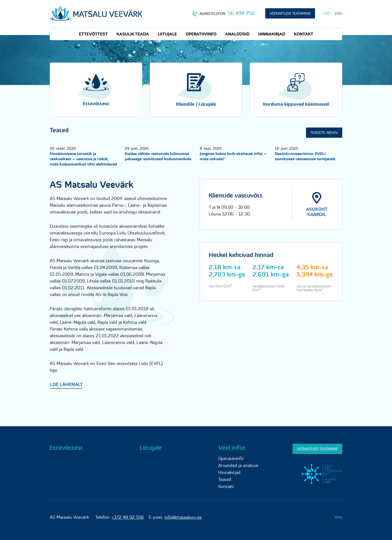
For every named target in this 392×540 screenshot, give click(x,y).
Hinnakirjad (272, 34)
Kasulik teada (133, 34)
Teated (225, 479)
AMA (338, 517)
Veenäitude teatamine (290, 13)
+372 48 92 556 (128, 517)
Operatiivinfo (201, 34)
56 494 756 (241, 13)
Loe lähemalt (66, 384)
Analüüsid (237, 34)
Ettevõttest (93, 34)
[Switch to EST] (327, 13)
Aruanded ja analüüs (238, 465)
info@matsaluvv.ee (183, 517)
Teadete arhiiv (324, 133)
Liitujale (167, 34)
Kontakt (304, 34)
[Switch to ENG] (339, 13)
